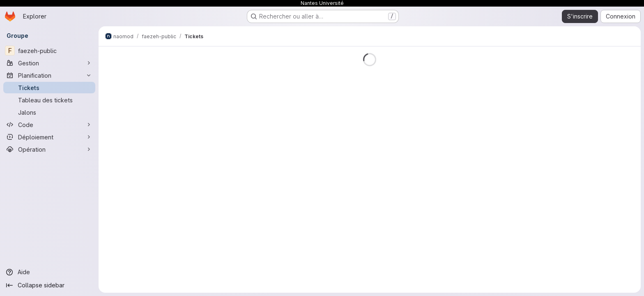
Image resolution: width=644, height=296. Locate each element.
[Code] (49, 125)
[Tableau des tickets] (49, 100)
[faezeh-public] (49, 51)
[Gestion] (49, 63)
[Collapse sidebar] (49, 285)
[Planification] (49, 75)
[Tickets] (49, 88)
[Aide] (49, 272)
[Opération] (49, 149)
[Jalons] (49, 112)
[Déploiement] (49, 137)
